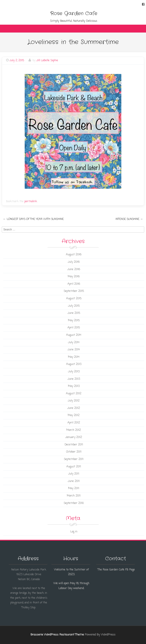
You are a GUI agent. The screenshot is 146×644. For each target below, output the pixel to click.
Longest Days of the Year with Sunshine (33, 219)
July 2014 (74, 343)
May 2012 (74, 415)
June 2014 (74, 350)
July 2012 (74, 401)
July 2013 (74, 372)
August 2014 (74, 335)
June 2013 (74, 379)
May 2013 (74, 386)
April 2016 (74, 284)
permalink (31, 202)
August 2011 (74, 467)
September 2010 (74, 503)
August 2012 (74, 394)
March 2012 (74, 430)
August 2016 (74, 255)
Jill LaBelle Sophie (47, 61)
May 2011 (74, 488)
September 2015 (74, 291)
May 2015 (74, 321)
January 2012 (74, 437)
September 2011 (74, 459)
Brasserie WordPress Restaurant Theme (57, 635)
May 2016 (74, 277)
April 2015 (74, 328)
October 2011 (74, 452)
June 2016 (74, 269)
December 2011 (74, 445)
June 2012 (74, 408)
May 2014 (74, 357)
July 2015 (74, 306)
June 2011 (74, 481)
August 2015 (74, 299)
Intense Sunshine (129, 219)
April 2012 (74, 423)
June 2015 (74, 313)
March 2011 (74, 496)
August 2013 (74, 364)
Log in (74, 532)
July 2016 (74, 262)
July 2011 (74, 474)
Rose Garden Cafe (74, 13)
